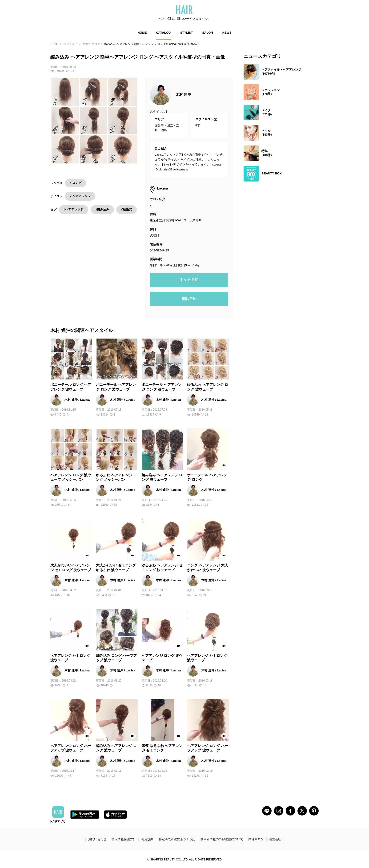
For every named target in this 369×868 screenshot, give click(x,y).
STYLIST (187, 33)
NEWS (227, 33)
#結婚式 (126, 209)
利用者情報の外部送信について (222, 839)
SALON (208, 33)
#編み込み (102, 209)
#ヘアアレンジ (74, 209)
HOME (142, 33)
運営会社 (275, 839)
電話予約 (189, 299)
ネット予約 (189, 280)
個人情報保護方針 (124, 839)
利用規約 (147, 839)
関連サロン (256, 839)
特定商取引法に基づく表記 (177, 839)
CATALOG (163, 33)
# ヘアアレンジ (80, 196)
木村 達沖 (183, 95)
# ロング (76, 183)
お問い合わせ (97, 839)
